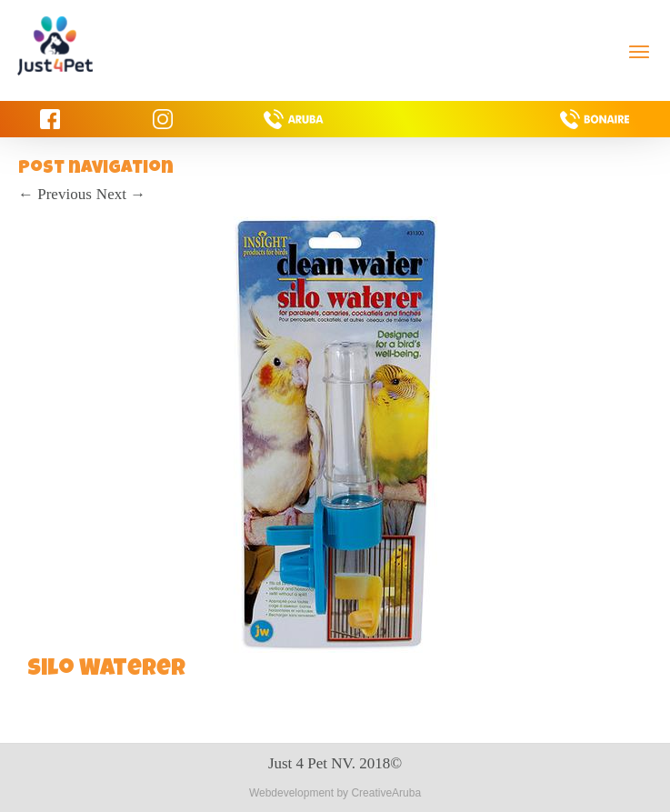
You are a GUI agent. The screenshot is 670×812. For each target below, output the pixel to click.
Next (121, 194)
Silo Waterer (106, 670)
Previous (55, 194)
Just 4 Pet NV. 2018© (335, 763)
